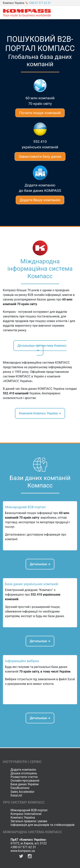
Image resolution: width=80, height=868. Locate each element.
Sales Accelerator (22, 792)
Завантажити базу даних (40, 156)
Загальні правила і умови (29, 821)
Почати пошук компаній (40, 113)
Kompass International (26, 814)
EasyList (16, 795)
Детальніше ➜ (40, 564)
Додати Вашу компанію (40, 200)
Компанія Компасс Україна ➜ (40, 413)
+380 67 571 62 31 (23, 847)
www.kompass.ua (23, 851)
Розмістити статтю (24, 777)
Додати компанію (23, 770)
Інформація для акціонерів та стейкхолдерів (42, 825)
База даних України (25, 784)
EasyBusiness (20, 788)
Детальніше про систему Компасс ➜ (42, 348)
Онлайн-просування (25, 781)
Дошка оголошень (24, 773)
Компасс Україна (23, 818)
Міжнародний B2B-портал (29, 810)
